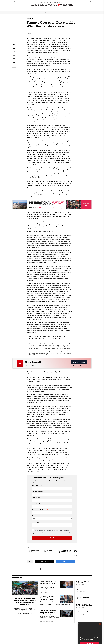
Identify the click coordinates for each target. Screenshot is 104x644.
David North (37, 32)
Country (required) (37, 516)
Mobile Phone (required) (38, 504)
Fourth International (34, 12)
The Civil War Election (47, 550)
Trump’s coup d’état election (33, 550)
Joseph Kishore (30, 32)
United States (44, 569)
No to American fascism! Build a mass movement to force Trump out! (65, 551)
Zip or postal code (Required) (39, 510)
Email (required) (36, 498)
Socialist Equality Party (46, 12)
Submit (52, 538)
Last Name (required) (37, 492)
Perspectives (30, 569)
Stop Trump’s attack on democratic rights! (65, 569)
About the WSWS (60, 12)
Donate (73, 12)
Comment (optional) (37, 522)
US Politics (37, 569)
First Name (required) (37, 486)
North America (52, 569)
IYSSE (54, 12)
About (87, 2)
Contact (83, 2)
